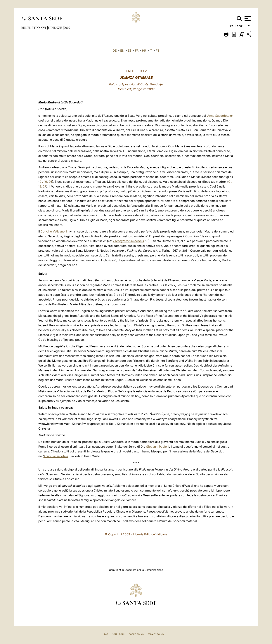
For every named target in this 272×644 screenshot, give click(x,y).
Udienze (55, 28)
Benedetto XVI (34, 28)
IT (151, 51)
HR (144, 51)
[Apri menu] (247, 18)
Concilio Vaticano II (54, 231)
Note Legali (118, 634)
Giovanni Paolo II (158, 447)
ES (130, 51)
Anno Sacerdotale (56, 456)
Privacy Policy (156, 634)
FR (137, 51)
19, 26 (46, 182)
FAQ (106, 634)
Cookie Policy (136, 634)
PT (157, 51)
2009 (67, 28)
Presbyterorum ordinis (129, 241)
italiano (237, 27)
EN (122, 51)
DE (115, 51)
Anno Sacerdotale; (220, 116)
